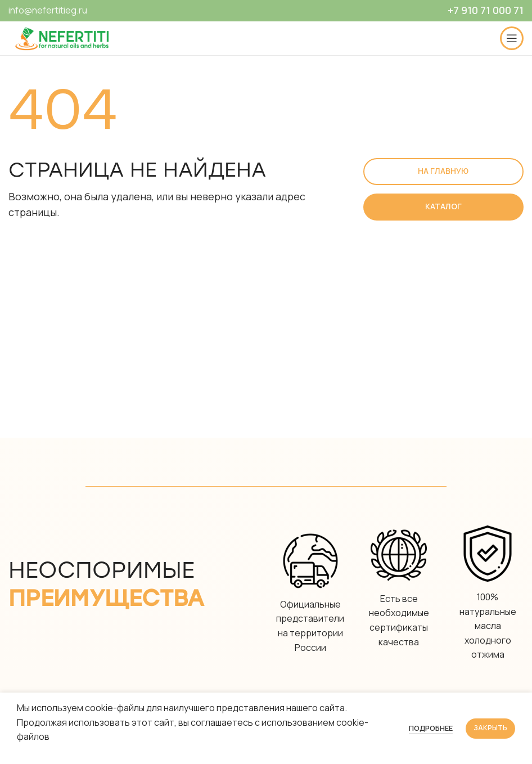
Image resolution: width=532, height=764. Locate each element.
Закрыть (490, 728)
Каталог (443, 206)
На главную (443, 171)
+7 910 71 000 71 (486, 10)
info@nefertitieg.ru (48, 10)
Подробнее (431, 728)
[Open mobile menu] (512, 38)
